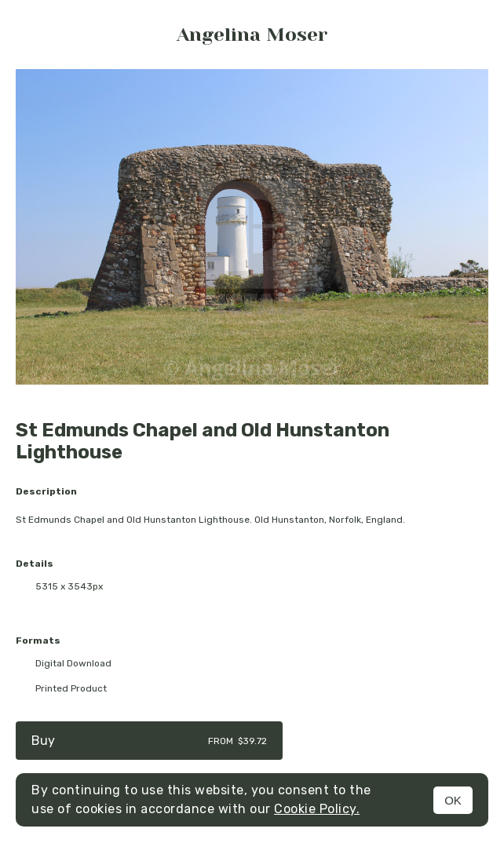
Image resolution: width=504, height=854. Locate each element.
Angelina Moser (252, 35)
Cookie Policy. (317, 809)
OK (453, 800)
